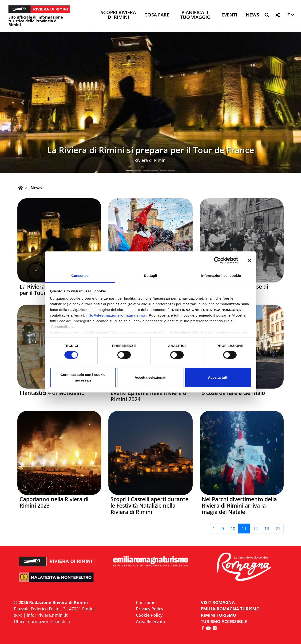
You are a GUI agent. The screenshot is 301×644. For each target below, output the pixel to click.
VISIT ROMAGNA (218, 602)
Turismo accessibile (224, 621)
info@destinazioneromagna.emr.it (116, 315)
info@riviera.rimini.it (47, 615)
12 (255, 529)
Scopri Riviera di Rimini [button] (118, 15)
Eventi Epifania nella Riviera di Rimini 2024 (149, 396)
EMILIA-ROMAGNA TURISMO (230, 609)
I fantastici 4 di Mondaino (52, 393)
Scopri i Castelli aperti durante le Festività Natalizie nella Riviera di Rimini (149, 506)
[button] (267, 16)
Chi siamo (146, 602)
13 (267, 529)
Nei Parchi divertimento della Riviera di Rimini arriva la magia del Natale (239, 506)
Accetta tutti (218, 377)
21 (278, 529)
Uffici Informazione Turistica (42, 621)
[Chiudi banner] (250, 260)
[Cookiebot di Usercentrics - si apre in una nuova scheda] (217, 260)
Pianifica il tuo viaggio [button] (195, 15)
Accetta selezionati (150, 377)
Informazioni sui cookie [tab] (221, 276)
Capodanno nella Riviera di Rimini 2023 (54, 502)
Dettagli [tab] (150, 276)
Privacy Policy (150, 609)
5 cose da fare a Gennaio (233, 393)
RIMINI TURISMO (218, 615)
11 (244, 529)
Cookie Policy (149, 615)
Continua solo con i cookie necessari (83, 377)
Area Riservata (150, 621)
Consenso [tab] (80, 276)
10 (233, 529)
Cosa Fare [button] (157, 15)
